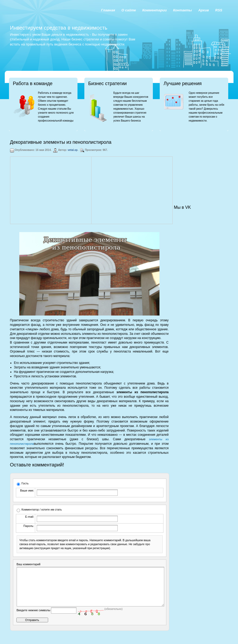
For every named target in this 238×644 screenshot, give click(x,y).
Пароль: (29, 526)
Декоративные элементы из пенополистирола (61, 142)
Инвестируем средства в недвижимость (59, 28)
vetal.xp (73, 150)
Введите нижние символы (34, 618)
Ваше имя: (27, 490)
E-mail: (29, 517)
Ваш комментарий (29, 564)
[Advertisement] (51, 190)
